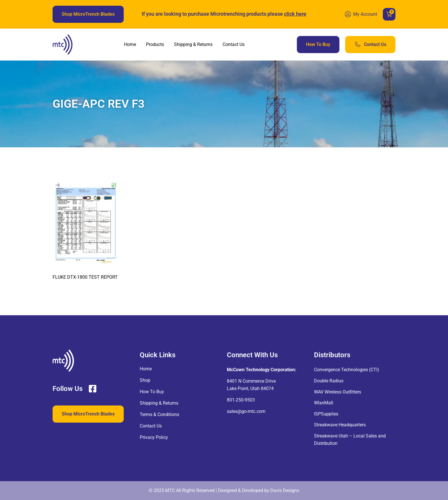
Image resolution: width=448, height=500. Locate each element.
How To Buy (152, 392)
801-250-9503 (241, 400)
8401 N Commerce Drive (251, 381)
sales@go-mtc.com (246, 411)
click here (295, 14)
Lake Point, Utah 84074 (250, 388)
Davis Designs (285, 490)
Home (130, 44)
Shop (145, 380)
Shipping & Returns (193, 44)
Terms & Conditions (159, 414)
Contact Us (234, 44)
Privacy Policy (154, 437)
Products (155, 44)
